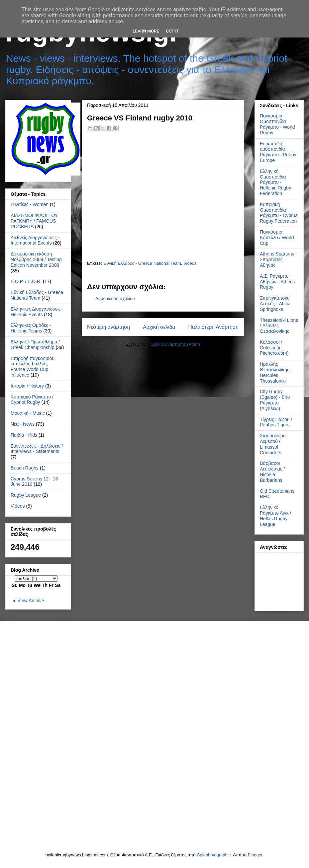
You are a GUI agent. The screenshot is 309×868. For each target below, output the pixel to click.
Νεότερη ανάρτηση (108, 327)
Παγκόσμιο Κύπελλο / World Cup (277, 238)
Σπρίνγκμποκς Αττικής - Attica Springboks (275, 304)
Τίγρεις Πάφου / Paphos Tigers (276, 422)
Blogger (255, 855)
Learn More (146, 31)
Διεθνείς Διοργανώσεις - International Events (35, 240)
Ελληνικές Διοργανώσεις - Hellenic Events (37, 312)
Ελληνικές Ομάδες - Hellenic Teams (31, 328)
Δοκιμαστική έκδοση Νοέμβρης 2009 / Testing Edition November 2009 (36, 259)
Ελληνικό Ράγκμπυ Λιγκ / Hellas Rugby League (275, 516)
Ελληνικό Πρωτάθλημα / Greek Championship (35, 345)
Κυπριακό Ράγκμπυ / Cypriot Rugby (32, 400)
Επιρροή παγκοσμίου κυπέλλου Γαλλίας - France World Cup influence (33, 367)
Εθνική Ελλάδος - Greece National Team (142, 263)
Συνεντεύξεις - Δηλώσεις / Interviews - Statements (37, 449)
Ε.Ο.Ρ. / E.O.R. (26, 281)
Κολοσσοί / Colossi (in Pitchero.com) (274, 348)
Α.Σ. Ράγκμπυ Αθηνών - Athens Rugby (277, 282)
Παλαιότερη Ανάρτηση (213, 327)
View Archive (31, 601)
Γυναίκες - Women (30, 204)
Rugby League (26, 495)
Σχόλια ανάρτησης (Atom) (176, 344)
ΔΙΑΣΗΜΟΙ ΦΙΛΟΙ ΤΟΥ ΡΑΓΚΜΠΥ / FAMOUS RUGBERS (34, 221)
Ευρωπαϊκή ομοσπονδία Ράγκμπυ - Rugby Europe (278, 152)
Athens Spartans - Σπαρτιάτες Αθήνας (278, 259)
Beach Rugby (25, 468)
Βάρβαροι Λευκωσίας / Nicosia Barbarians (272, 471)
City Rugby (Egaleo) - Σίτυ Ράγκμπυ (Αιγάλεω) (275, 400)
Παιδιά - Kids (24, 435)
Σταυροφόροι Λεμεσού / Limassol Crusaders (273, 444)
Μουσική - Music (28, 413)
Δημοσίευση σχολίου (115, 298)
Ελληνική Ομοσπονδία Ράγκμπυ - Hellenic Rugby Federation (275, 182)
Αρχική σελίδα (159, 327)
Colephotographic (214, 855)
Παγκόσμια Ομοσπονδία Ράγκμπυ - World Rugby (277, 124)
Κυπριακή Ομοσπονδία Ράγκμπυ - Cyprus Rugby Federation (279, 213)
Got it (172, 31)
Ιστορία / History (27, 386)
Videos (190, 263)
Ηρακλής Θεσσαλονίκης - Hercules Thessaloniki (276, 372)
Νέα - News (23, 424)
